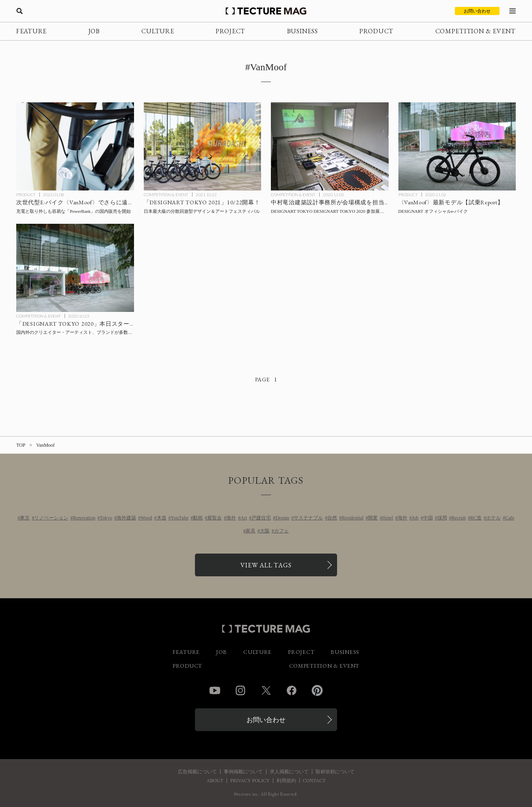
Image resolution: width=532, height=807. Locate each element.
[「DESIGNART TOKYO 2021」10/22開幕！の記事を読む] (203, 146)
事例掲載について (243, 772)
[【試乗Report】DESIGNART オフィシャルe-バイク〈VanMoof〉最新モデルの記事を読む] (457, 146)
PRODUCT (376, 31)
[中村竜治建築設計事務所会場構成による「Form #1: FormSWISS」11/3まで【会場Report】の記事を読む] (330, 146)
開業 (373, 518)
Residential (353, 518)
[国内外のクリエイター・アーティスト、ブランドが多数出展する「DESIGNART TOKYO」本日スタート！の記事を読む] (75, 268)
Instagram (240, 690)
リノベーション (51, 518)
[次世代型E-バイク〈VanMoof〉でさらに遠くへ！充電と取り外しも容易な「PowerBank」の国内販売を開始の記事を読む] (75, 146)
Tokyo (106, 518)
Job (415, 518)
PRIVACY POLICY (250, 781)
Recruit (459, 518)
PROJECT (230, 31)
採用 (442, 518)
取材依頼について (335, 772)
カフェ (281, 531)
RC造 (476, 518)
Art (244, 518)
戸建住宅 (261, 518)
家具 (251, 531)
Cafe (510, 518)
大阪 (265, 531)
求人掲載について (289, 772)
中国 (428, 518)
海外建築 (126, 518)
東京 (25, 518)
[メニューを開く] (513, 11)
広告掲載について (197, 772)
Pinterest (317, 690)
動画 (198, 518)
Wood (146, 518)
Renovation (84, 518)
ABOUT (215, 781)
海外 (231, 518)
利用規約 (286, 781)
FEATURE (31, 31)
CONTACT (314, 781)
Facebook (292, 690)
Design (282, 518)
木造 (162, 518)
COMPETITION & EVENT (476, 31)
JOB (94, 31)
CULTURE (158, 31)
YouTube (180, 518)
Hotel (388, 518)
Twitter (266, 690)
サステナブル (308, 518)
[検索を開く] (19, 11)
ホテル (493, 518)
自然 (332, 518)
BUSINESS (303, 31)
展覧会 (214, 518)
